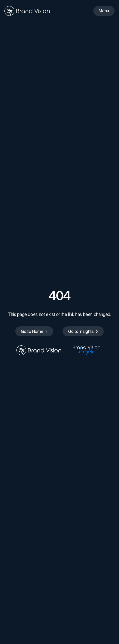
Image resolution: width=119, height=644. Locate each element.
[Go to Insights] (83, 331)
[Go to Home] (34, 331)
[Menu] (104, 11)
